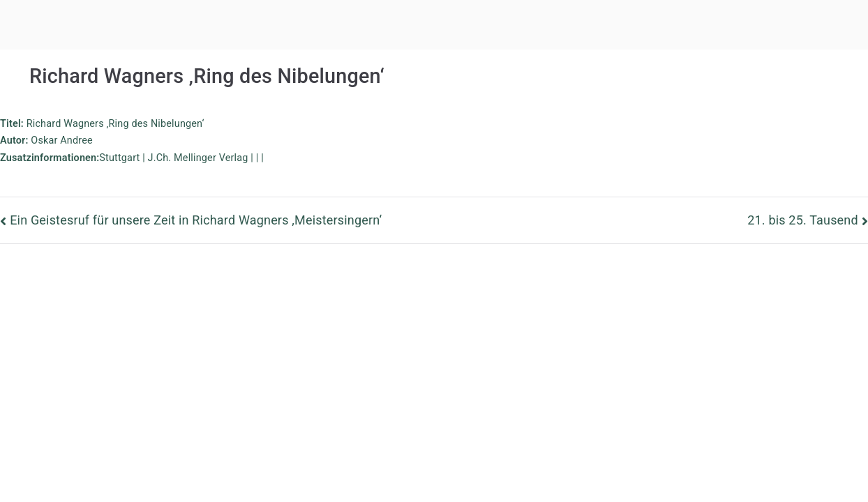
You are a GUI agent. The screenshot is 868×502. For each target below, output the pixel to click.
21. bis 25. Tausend (803, 220)
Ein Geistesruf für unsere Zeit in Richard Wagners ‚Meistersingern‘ (196, 220)
